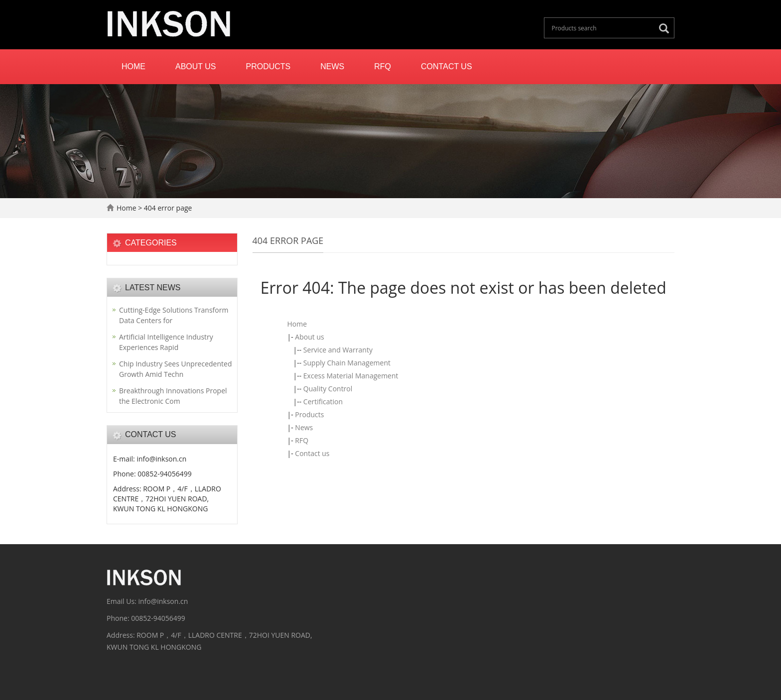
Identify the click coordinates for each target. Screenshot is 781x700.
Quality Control (328, 389)
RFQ (383, 66)
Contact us (447, 66)
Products (268, 66)
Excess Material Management (351, 376)
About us (196, 66)
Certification (323, 402)
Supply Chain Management (347, 363)
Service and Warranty (338, 350)
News (332, 66)
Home (133, 66)
